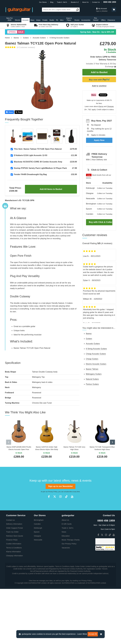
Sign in (99, 11)
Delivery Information (14, 579)
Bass (32, 20)
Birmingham (39, 575)
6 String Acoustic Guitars (59, 38)
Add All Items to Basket (51, 189)
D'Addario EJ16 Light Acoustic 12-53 (31, 155)
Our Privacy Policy (69, 599)
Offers (103, 20)
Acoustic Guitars (39, 38)
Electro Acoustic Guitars (96, 364)
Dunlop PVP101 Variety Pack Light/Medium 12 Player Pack (40, 168)
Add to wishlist (99, 86)
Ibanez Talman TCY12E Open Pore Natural (38, 149)
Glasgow (37, 591)
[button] (114, 10)
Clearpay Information (14, 611)
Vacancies (66, 603)
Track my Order (12, 587)
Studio (52, 20)
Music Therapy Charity (71, 595)
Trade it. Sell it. (68, 583)
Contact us (10, 575)
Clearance (111, 20)
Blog (52, 2)
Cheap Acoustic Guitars (96, 354)
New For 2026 (9, 19)
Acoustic (26, 20)
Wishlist (105, 11)
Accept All (93, 634)
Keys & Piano (69, 19)
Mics (62, 20)
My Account (101, 9)
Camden (37, 579)
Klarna (101, 107)
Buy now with (99, 79)
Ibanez (16, 38)
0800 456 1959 (110, 2)
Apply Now (99, 140)
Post (19, 112)
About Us (85, 2)
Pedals (45, 20)
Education (66, 591)
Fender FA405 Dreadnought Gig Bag (30, 174)
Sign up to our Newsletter (60, 541)
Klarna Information (13, 607)
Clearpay (110, 107)
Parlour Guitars (92, 384)
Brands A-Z (75, 2)
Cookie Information (14, 599)
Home (7, 38)
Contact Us (96, 2)
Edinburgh (38, 583)
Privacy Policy (53, 547)
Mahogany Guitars (94, 374)
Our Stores (43, 2)
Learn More (82, 634)
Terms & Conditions (14, 603)
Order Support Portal (14, 583)
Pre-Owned (96, 19)
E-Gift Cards (67, 579)
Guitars (26, 38)
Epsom (37, 587)
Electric (18, 20)
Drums (77, 20)
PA (57, 20)
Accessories (86, 20)
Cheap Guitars (92, 359)
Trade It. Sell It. (62, 2)
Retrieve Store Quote (15, 591)
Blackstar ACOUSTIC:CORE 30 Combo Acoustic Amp (38, 162)
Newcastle (38, 595)
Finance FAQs (12, 595)
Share (9, 112)
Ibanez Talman (92, 369)
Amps (38, 20)
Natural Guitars (92, 379)
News (64, 587)
